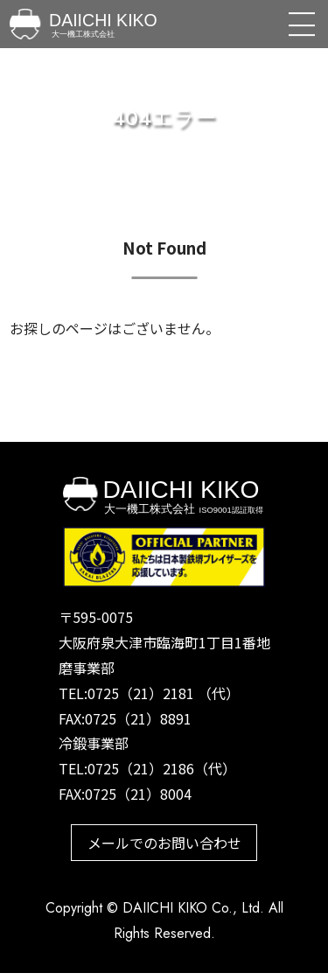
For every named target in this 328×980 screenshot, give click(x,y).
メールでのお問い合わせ (164, 846)
